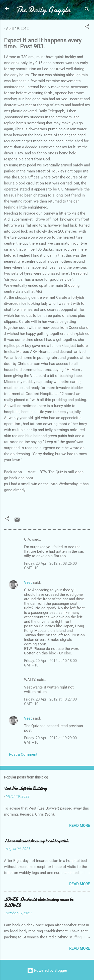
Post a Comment (23, 754)
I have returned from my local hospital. (36, 841)
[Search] (87, 10)
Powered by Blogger (47, 970)
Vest (28, 582)
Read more (80, 826)
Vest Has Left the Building (25, 789)
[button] (87, 27)
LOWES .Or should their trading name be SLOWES (39, 902)
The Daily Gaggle (43, 10)
